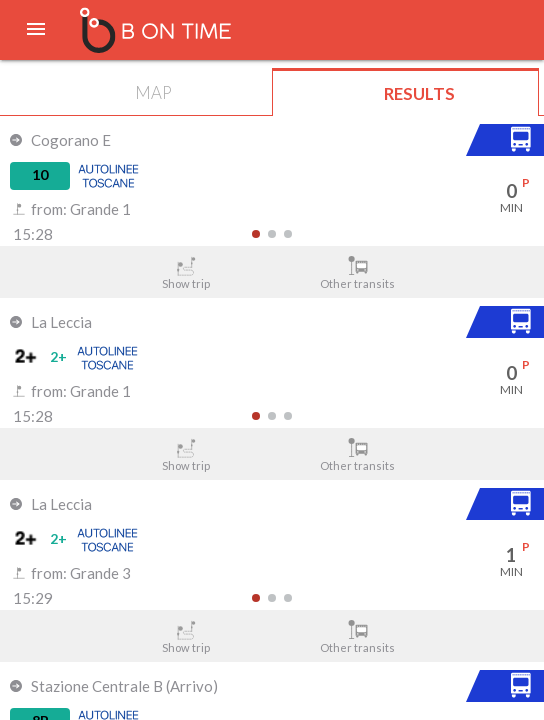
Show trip (186, 273)
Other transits (358, 273)
